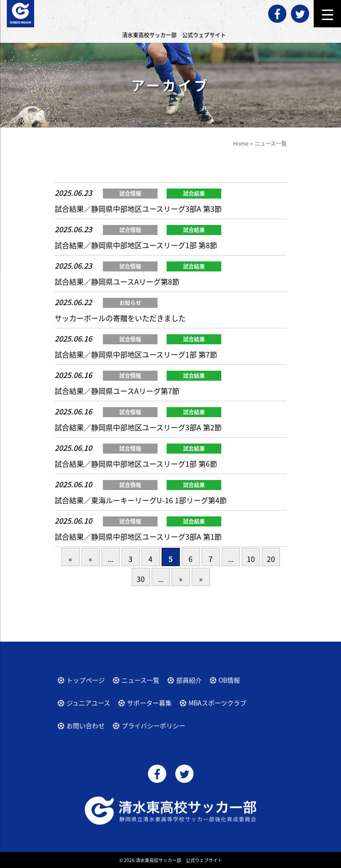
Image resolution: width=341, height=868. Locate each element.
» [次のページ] (181, 579)
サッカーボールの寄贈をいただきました (120, 318)
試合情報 (130, 194)
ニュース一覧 (140, 680)
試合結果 (194, 194)
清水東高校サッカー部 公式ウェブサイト (179, 860)
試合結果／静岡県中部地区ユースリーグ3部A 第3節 (138, 209)
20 (271, 559)
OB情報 (229, 680)
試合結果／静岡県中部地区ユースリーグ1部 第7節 (136, 354)
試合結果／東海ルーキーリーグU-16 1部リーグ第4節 (141, 500)
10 (251, 559)
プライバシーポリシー (153, 725)
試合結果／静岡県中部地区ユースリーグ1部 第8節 (136, 245)
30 (141, 579)
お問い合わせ (86, 725)
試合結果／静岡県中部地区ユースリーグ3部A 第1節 (138, 536)
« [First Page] (71, 559)
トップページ (86, 680)
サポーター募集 (149, 703)
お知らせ (130, 303)
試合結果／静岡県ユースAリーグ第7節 (117, 391)
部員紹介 (189, 680)
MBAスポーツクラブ (217, 703)
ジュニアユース (88, 703)
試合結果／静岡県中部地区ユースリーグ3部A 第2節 (138, 427)
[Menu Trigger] (327, 14)
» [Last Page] (201, 579)
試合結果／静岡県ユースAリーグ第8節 (117, 281)
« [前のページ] (91, 559)
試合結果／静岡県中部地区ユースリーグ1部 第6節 (136, 464)
